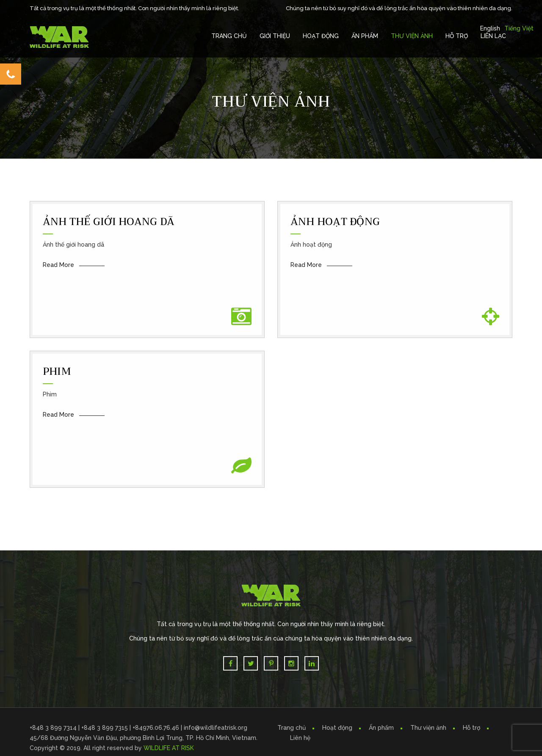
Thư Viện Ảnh (412, 36)
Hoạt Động (321, 36)
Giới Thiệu (275, 36)
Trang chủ (229, 36)
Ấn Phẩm (365, 36)
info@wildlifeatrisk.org (216, 728)
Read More (58, 265)
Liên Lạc (493, 36)
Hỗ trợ (457, 36)
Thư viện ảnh (428, 728)
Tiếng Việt (519, 28)
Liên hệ (300, 738)
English (490, 28)
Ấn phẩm (381, 728)
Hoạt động (337, 728)
